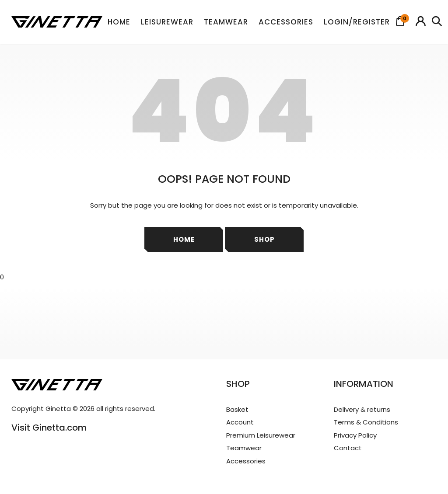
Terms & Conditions (366, 422)
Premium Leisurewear (261, 435)
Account (240, 422)
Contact (348, 448)
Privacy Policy (355, 435)
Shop (264, 239)
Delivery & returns (362, 409)
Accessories (286, 22)
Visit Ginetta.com (49, 428)
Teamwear (226, 22)
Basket (237, 409)
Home (119, 22)
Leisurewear (167, 22)
